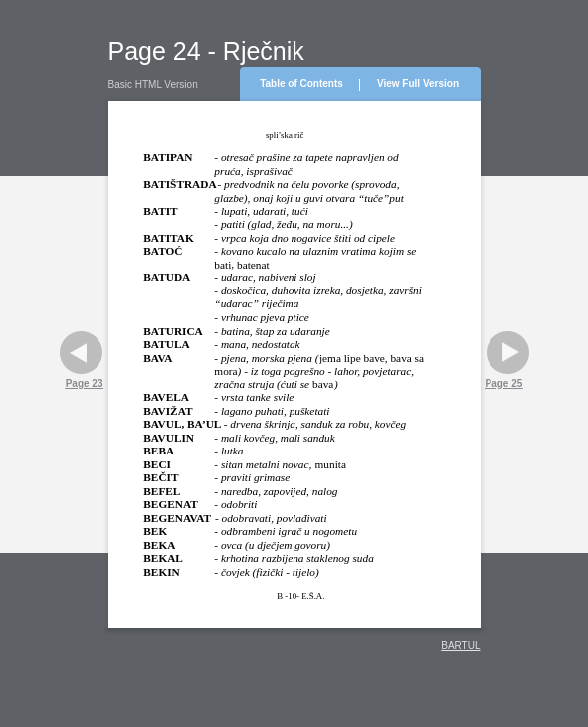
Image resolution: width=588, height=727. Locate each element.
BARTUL (460, 646)
